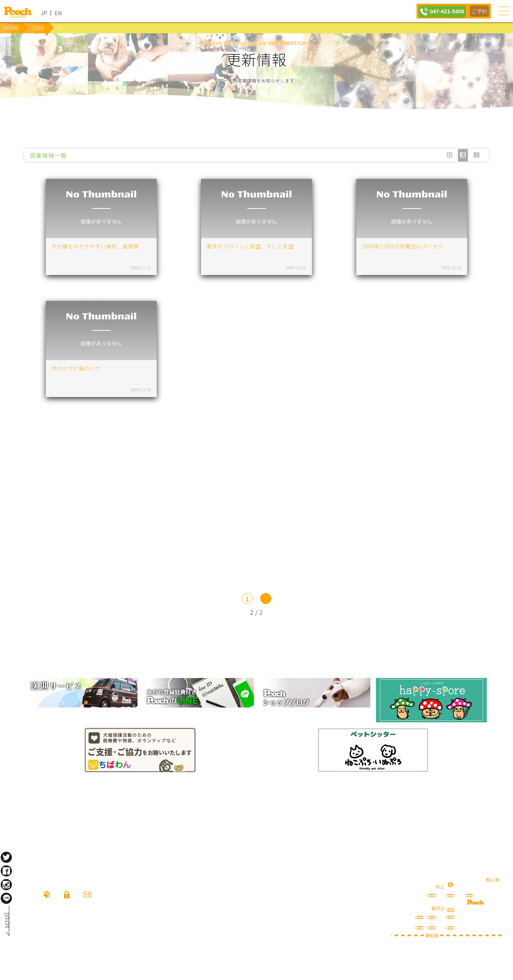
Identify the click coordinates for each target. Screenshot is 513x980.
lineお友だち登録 (198, 693)
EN (58, 13)
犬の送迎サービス (82, 693)
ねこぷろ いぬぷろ (373, 750)
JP (44, 13)
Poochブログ (315, 693)
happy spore (431, 700)
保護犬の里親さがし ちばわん (140, 750)
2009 (38, 28)
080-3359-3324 (91, 936)
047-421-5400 (444, 11)
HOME (11, 28)
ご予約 (479, 11)
